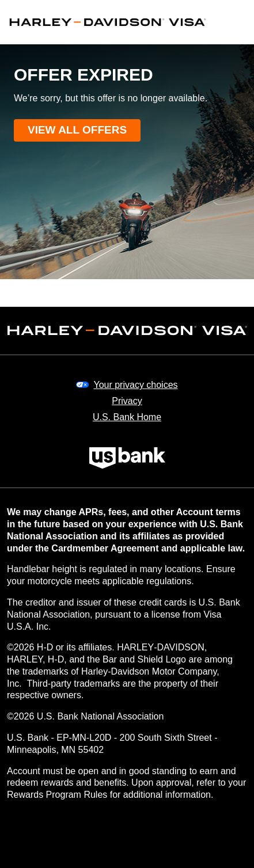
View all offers (77, 130)
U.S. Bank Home (127, 417)
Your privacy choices (135, 385)
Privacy (127, 401)
